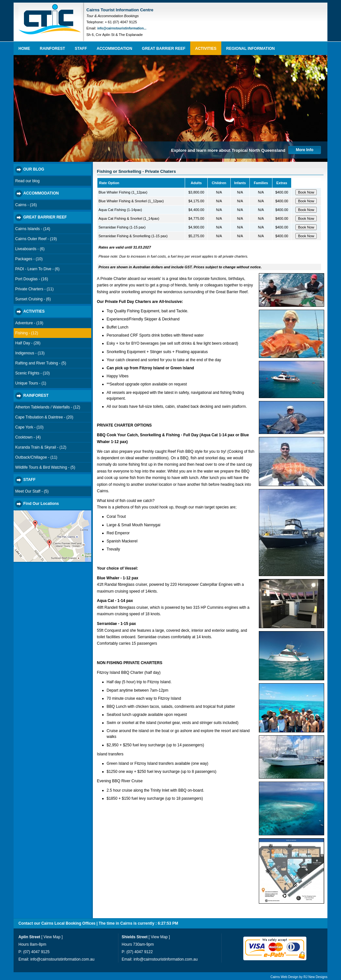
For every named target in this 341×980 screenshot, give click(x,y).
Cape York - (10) (29, 427)
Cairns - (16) (26, 205)
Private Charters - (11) (34, 289)
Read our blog (27, 181)
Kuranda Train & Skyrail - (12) (41, 447)
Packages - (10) (29, 259)
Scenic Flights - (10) (33, 373)
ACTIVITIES (206, 49)
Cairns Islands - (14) (33, 229)
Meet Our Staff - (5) (32, 491)
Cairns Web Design (284, 977)
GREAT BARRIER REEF (164, 49)
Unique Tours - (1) (31, 383)
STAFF (81, 49)
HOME (24, 49)
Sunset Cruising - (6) (33, 299)
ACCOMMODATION (115, 49)
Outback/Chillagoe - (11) (36, 457)
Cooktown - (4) (28, 437)
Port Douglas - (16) (32, 279)
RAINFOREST (52, 49)
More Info (305, 150)
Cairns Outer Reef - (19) (36, 239)
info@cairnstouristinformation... (122, 28)
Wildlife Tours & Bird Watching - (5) (45, 467)
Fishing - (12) (27, 333)
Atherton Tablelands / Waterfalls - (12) (48, 407)
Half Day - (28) (28, 343)
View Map (52, 937)
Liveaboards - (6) (30, 249)
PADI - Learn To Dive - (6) (37, 269)
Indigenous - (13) (30, 353)
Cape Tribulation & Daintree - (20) (44, 417)
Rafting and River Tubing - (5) (41, 363)
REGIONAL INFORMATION (250, 49)
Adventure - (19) (29, 323)
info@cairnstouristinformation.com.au (62, 959)
